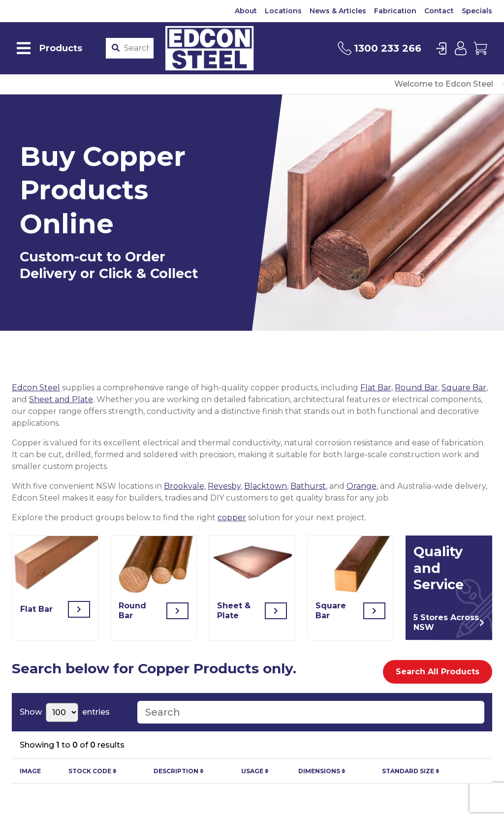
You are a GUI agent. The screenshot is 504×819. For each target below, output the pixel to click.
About (246, 11)
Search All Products (438, 672)
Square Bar (464, 388)
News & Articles (338, 11)
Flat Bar (376, 388)
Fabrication (395, 11)
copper (232, 518)
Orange (362, 486)
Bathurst (308, 486)
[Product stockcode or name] (137, 48)
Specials (477, 11)
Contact (439, 11)
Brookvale (184, 486)
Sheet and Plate (61, 399)
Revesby (224, 486)
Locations (283, 11)
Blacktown (266, 486)
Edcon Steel (36, 388)
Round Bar (416, 388)
